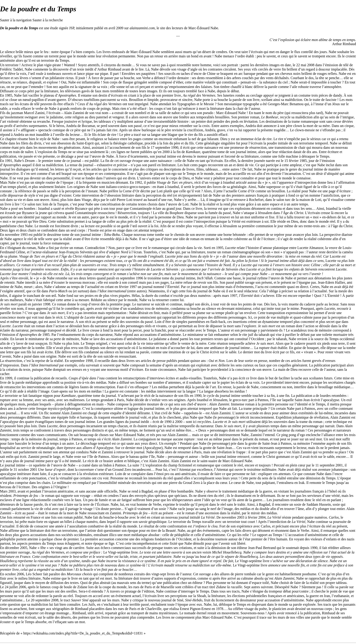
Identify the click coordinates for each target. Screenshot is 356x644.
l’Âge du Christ (292, 213)
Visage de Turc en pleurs (174, 182)
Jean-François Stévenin (76, 252)
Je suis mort (9, 304)
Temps (64, 60)
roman (79, 248)
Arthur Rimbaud (344, 44)
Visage (86, 200)
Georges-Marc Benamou (286, 104)
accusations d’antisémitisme (161, 335)
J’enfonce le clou (205, 526)
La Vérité (208, 517)
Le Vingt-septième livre (121, 552)
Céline (316, 265)
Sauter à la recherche (48, 20)
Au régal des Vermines (199, 95)
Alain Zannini (219, 404)
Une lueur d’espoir (52, 470)
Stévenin (180, 265)
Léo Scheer (34, 574)
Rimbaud (82, 609)
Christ (204, 352)
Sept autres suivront (258, 587)
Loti (160, 191)
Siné (180, 600)
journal (111, 396)
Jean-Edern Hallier (331, 282)
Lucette (231, 248)
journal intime (246, 152)
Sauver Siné (80, 600)
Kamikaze (193, 152)
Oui (211, 361)
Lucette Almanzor (310, 248)
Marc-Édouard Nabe (203, 28)
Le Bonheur (270, 117)
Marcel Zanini (34, 113)
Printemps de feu (26, 496)
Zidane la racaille (229, 587)
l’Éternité (172, 287)
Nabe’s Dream (24, 161)
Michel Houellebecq (227, 552)
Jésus (336, 104)
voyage (215, 182)
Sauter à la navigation (16, 20)
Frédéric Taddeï (11, 69)
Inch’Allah (205, 278)
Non (221, 361)
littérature (198, 252)
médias (101, 382)
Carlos (334, 517)
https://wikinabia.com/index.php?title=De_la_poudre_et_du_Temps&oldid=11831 (83, 633)
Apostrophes (67, 95)
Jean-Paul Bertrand (262, 548)
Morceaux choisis (80, 574)
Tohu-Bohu (112, 235)
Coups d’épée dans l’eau (87, 378)
